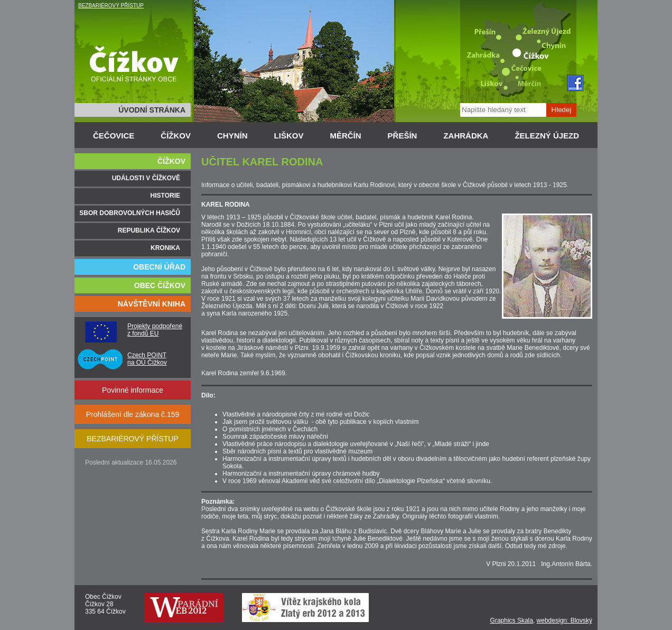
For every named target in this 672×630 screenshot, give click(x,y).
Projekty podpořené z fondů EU (155, 330)
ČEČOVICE (114, 136)
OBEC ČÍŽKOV (160, 285)
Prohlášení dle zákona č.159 (133, 414)
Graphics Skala (512, 620)
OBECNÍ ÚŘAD (159, 267)
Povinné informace (133, 390)
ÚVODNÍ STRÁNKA (152, 110)
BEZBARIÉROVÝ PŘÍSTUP (111, 6)
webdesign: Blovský (564, 620)
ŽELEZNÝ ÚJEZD (547, 136)
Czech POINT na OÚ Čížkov (147, 359)
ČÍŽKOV (176, 136)
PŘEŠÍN (403, 136)
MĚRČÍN (345, 136)
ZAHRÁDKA (466, 136)
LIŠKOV (289, 136)
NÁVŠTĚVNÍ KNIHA (152, 304)
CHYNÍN (232, 136)
